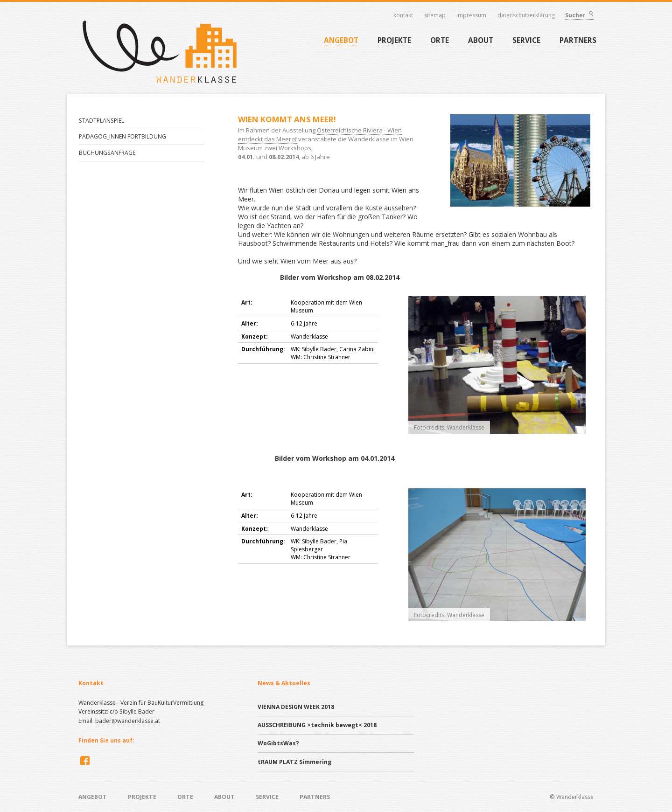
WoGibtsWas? (278, 743)
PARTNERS (578, 40)
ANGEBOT (341, 40)
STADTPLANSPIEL (101, 121)
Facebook (84, 760)
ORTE (440, 40)
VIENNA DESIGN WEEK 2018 (296, 707)
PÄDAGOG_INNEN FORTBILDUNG (122, 136)
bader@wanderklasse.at (128, 721)
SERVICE (526, 40)
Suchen (591, 15)
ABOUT (481, 40)
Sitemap (435, 15)
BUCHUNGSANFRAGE (107, 153)
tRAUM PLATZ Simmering (294, 762)
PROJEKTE (394, 40)
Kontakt (403, 15)
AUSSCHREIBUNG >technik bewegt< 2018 (317, 725)
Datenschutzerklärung (526, 15)
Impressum (471, 15)
